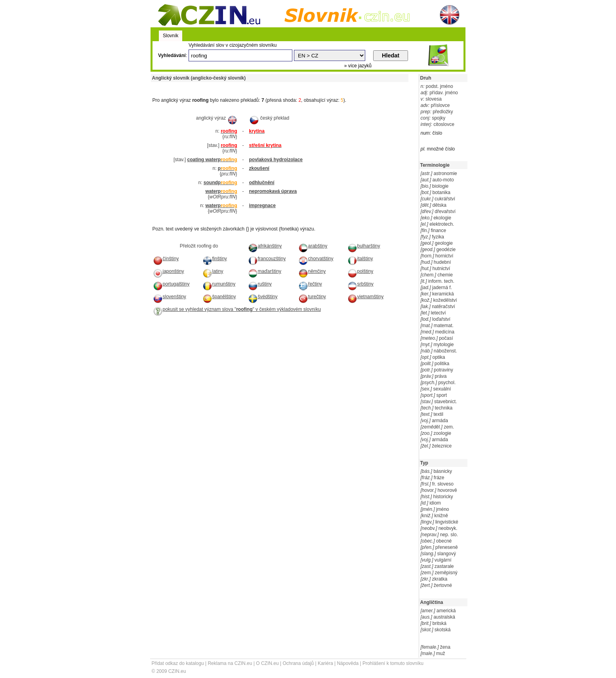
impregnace (262, 206)
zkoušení (259, 168)
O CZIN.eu (267, 663)
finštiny (215, 259)
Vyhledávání (172, 55)
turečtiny (312, 297)
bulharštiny (364, 246)
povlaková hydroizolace (276, 160)
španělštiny (219, 297)
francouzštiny (267, 259)
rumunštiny (219, 284)
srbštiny (360, 284)
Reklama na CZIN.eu (230, 663)
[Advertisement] (244, 85)
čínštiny (166, 259)
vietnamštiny (366, 297)
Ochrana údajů (298, 663)
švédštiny (263, 297)
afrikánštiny (265, 246)
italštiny (360, 259)
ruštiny (260, 284)
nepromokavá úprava (273, 191)
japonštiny (169, 271)
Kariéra (325, 663)
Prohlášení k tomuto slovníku (393, 663)
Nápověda (348, 663)
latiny (213, 271)
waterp (221, 191)
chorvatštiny (316, 259)
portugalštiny (171, 284)
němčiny (312, 271)
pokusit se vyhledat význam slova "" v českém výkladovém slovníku (237, 309)
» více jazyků (358, 66)
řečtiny (310, 284)
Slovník (171, 36)
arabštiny (313, 246)
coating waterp (212, 160)
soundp (220, 183)
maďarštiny (265, 271)
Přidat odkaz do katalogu (178, 663)
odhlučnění (262, 183)
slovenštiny (170, 297)
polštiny (360, 271)
